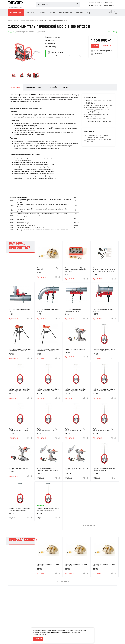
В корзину (95, 46)
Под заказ (40, 481)
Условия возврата (13, 634)
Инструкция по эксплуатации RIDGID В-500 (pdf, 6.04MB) (97, 136)
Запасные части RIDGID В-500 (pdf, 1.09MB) (99, 141)
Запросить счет (107, 46)
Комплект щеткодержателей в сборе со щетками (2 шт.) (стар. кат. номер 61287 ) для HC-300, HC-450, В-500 (104, 273)
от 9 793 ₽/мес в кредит (102, 51)
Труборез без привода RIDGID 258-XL (20, 472)
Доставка (11, 640)
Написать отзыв (29, 32)
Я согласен (38, 639)
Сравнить (41, 32)
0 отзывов (20, 32)
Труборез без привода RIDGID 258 (75, 352)
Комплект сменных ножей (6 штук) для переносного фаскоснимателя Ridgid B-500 (76, 273)
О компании (11, 637)
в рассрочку (98, 54)
